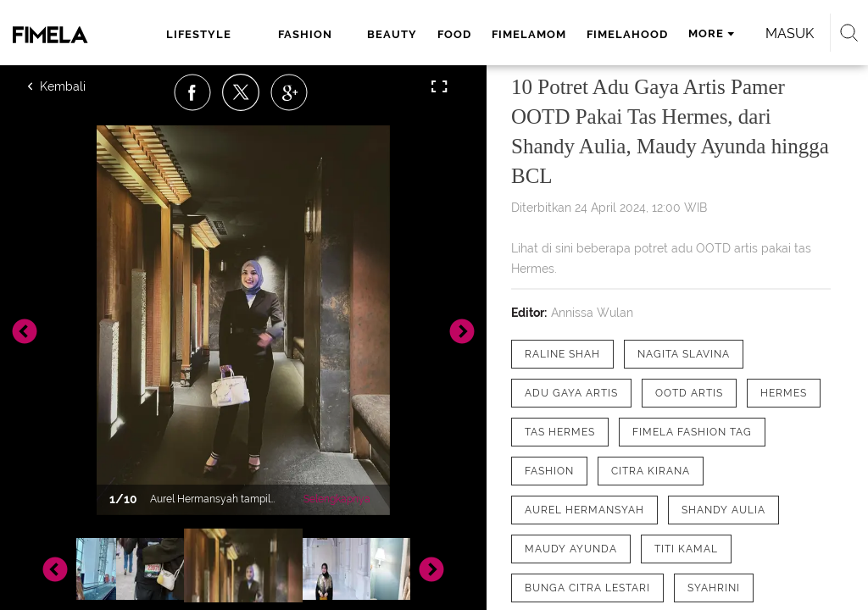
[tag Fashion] (549, 471)
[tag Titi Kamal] (686, 549)
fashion (305, 34)
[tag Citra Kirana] (651, 471)
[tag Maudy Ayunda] (571, 549)
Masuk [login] (790, 33)
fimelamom (529, 34)
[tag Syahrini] (714, 588)
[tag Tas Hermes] (560, 432)
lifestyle (199, 34)
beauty (392, 34)
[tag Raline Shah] (562, 354)
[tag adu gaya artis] (571, 393)
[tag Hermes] (784, 393)
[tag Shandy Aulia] (723, 510)
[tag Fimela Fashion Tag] (692, 432)
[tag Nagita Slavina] (684, 354)
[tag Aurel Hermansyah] (584, 510)
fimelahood (627, 34)
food (454, 34)
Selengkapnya (337, 499)
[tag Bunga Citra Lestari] (587, 588)
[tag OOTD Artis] (689, 393)
